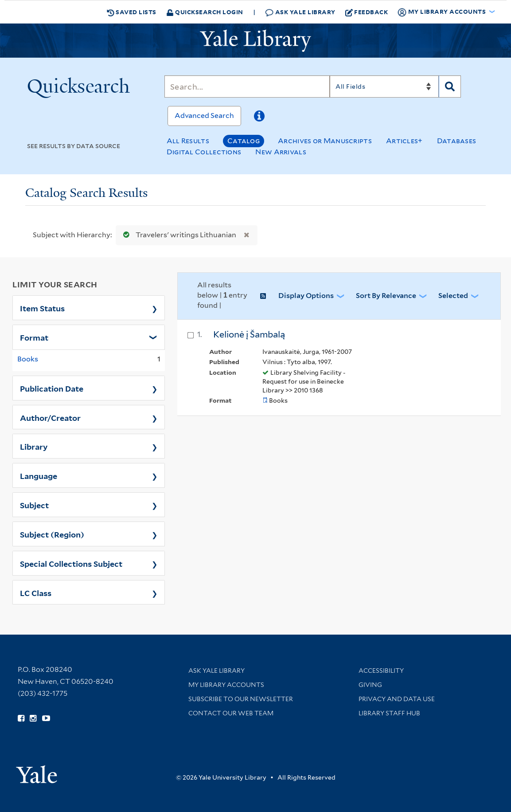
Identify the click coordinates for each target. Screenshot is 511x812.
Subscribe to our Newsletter (241, 699)
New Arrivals (281, 152)
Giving (370, 685)
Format (34, 337)
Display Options (306, 296)
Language (39, 475)
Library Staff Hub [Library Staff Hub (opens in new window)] (389, 713)
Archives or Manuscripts (325, 141)
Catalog (244, 141)
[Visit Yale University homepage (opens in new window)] (37, 771)
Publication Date (52, 388)
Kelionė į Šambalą (249, 334)
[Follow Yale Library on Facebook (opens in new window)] (21, 718)
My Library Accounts (226, 685)
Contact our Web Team (231, 713)
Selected (453, 296)
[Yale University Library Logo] (256, 41)
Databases (457, 141)
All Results (188, 141)
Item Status (42, 308)
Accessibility (381, 671)
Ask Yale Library (300, 12)
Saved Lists (132, 12)
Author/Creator (50, 417)
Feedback (367, 12)
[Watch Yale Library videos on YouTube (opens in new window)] (46, 718)
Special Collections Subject (71, 563)
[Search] (247, 86)
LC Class (36, 592)
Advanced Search (204, 116)
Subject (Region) (52, 534)
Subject (34, 505)
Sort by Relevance (386, 296)
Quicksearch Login (205, 12)
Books (28, 359)
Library (34, 446)
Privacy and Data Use (397, 699)
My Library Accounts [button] (442, 12)
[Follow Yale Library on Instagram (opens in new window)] (33, 718)
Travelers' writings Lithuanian (178, 235)
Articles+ (404, 141)
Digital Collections (204, 152)
